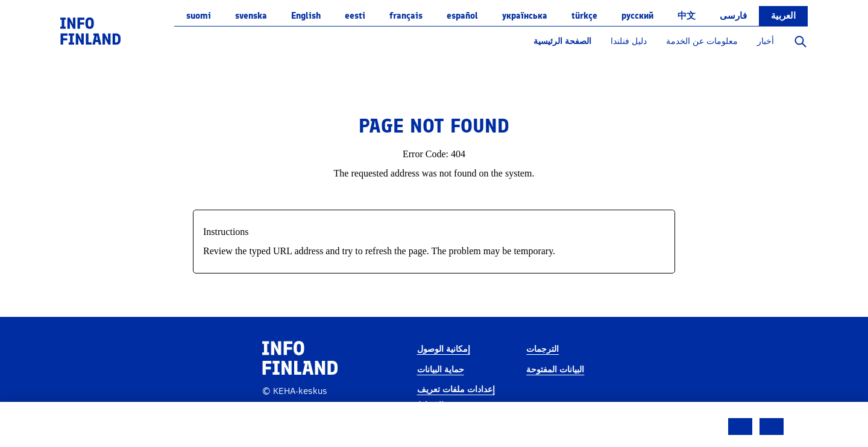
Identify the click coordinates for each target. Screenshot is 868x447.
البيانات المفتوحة (555, 370)
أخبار (766, 41)
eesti (355, 16)
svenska (251, 16)
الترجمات (542, 349)
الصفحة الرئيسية (562, 41)
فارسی (733, 16)
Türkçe (584, 16)
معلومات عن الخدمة (702, 41)
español (462, 16)
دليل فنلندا (629, 41)
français (406, 16)
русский (637, 16)
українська (525, 16)
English (306, 16)
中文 (687, 16)
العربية (783, 16)
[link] (90, 30)
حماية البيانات (441, 370)
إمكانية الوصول (444, 349)
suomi (199, 16)
